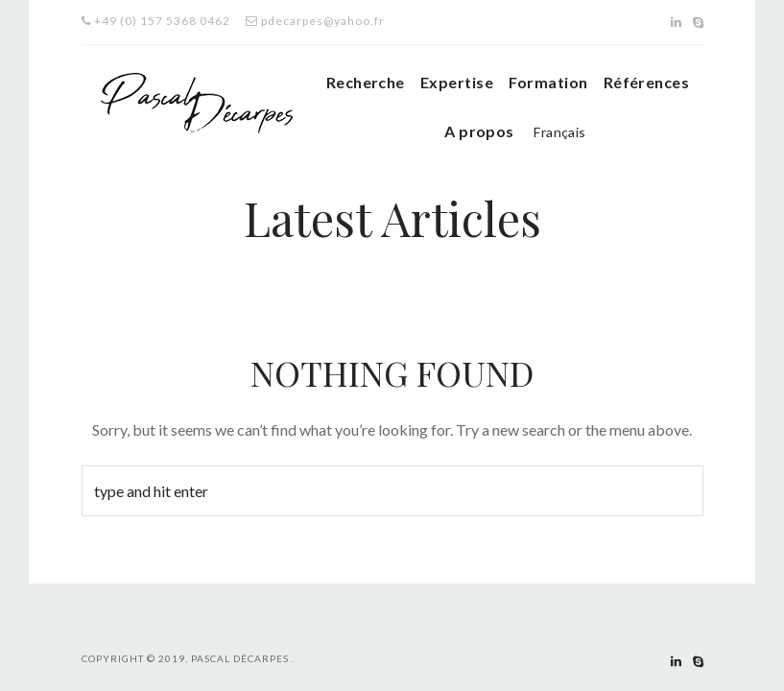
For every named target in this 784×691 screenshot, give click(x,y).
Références (647, 82)
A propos (479, 131)
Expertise (457, 82)
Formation (548, 82)
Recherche (366, 82)
